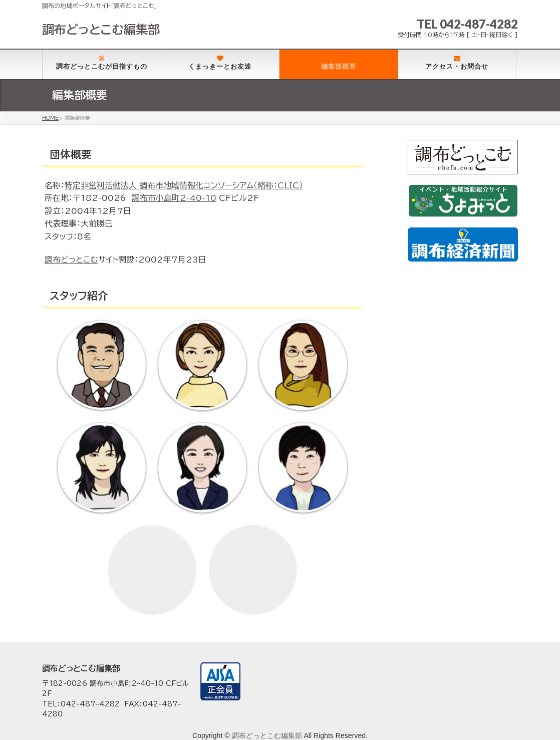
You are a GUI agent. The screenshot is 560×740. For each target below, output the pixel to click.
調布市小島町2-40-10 (174, 198)
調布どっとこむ (71, 260)
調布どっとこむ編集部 (101, 30)
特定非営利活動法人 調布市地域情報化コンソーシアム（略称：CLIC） (184, 185)
